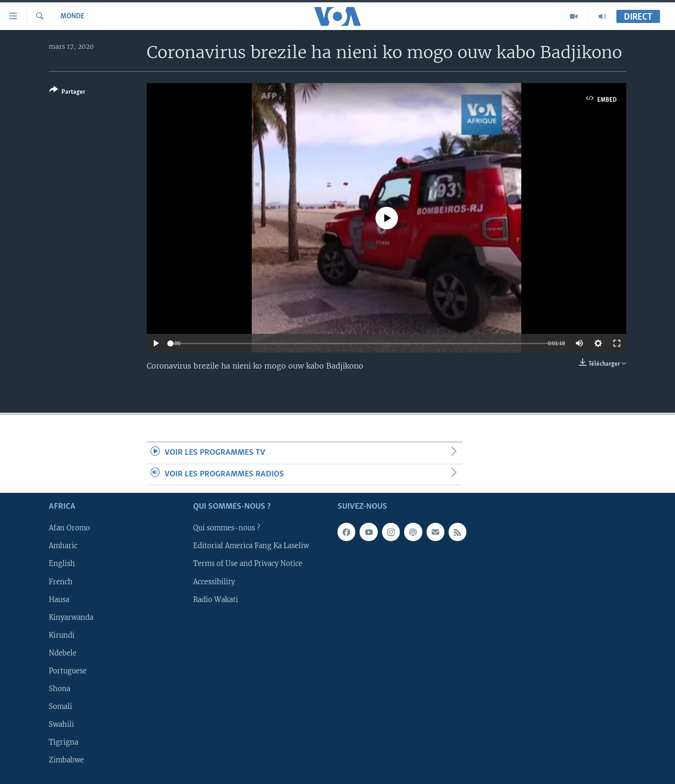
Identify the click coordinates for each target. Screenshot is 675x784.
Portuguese (68, 671)
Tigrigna (64, 742)
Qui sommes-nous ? (227, 528)
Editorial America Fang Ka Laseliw (251, 546)
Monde (72, 16)
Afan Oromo (69, 528)
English (62, 564)
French (61, 581)
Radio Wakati (216, 599)
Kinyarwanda (71, 617)
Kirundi (62, 635)
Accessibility (214, 581)
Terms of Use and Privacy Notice (248, 564)
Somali (60, 707)
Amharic (63, 546)
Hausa (59, 599)
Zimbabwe (66, 760)
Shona (60, 689)
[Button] (67, 93)
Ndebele (63, 653)
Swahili (61, 724)
